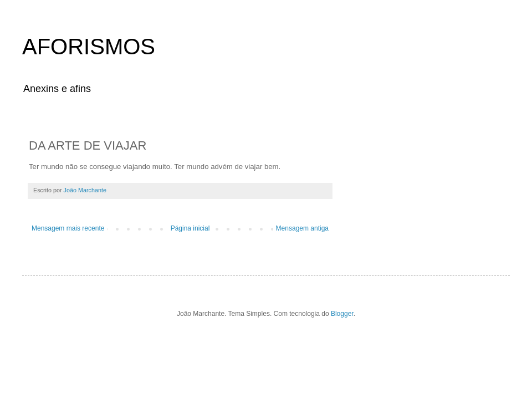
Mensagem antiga (302, 228)
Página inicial (190, 228)
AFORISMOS (89, 47)
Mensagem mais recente (68, 228)
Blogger (342, 314)
